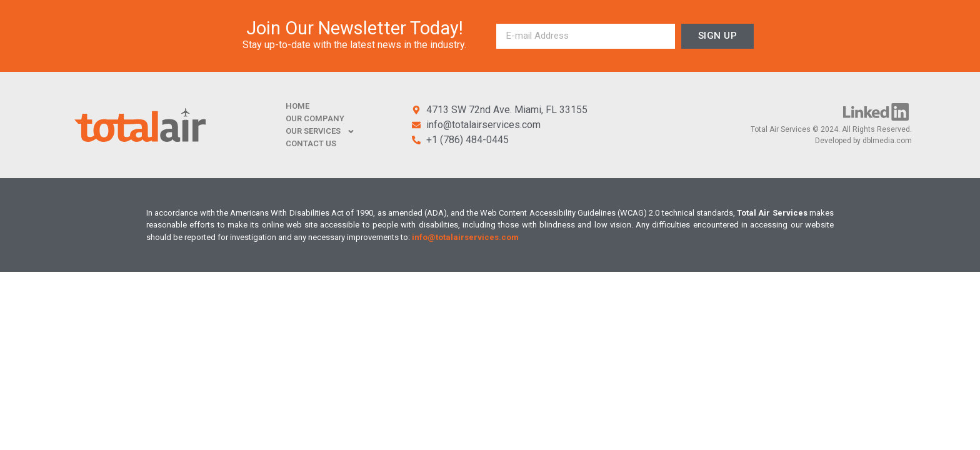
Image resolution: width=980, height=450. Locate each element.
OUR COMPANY (315, 118)
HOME (297, 106)
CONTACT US (311, 143)
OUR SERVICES (320, 131)
